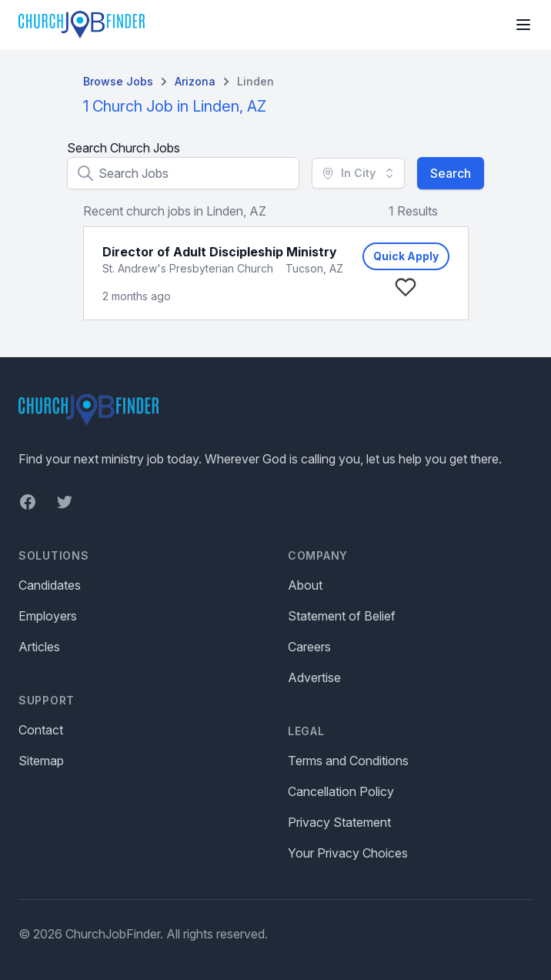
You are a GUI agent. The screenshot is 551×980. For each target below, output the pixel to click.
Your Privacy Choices (348, 853)
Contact (41, 730)
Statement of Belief (342, 616)
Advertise (314, 677)
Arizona (195, 81)
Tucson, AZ (314, 268)
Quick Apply (406, 256)
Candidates (50, 585)
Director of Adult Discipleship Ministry (220, 252)
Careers (309, 647)
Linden (255, 81)
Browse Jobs (118, 81)
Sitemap (41, 761)
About (305, 585)
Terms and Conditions (348, 761)
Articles (39, 647)
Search (451, 173)
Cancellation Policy (341, 791)
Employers (48, 616)
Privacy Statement (339, 822)
